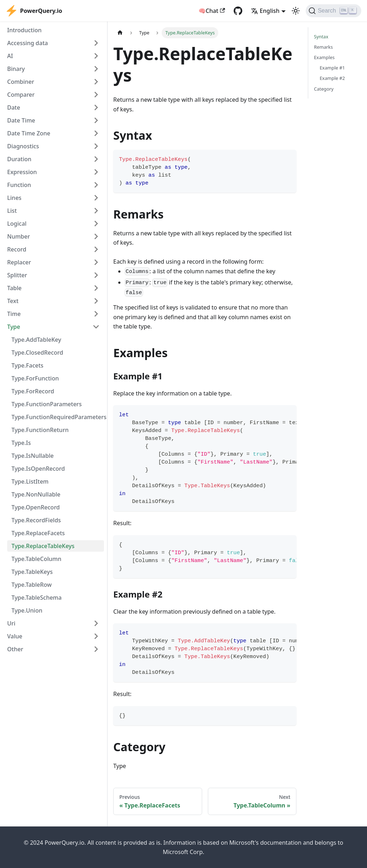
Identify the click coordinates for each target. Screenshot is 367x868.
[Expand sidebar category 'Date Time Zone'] (96, 133)
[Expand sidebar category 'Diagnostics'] (96, 146)
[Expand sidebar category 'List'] (96, 211)
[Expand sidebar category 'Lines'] (96, 198)
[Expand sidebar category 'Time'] (96, 314)
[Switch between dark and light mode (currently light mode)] (296, 11)
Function (19, 185)
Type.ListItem (30, 481)
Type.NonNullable (36, 494)
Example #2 (332, 78)
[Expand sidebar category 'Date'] (96, 107)
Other (15, 649)
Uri (11, 623)
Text (13, 301)
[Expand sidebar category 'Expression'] (96, 172)
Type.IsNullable (33, 456)
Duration (19, 159)
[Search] (333, 11)
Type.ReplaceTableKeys (43, 546)
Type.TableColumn (36, 559)
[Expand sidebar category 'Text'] (96, 301)
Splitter (17, 275)
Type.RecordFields (36, 520)
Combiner (21, 82)
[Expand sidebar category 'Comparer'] (96, 95)
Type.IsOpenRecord (38, 469)
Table (14, 288)
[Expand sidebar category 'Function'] (96, 185)
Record (17, 249)
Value (15, 636)
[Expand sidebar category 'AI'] (96, 56)
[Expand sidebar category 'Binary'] (96, 69)
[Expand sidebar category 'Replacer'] (96, 262)
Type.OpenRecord (36, 507)
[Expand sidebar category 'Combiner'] (96, 82)
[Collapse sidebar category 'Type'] (96, 327)
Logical (17, 224)
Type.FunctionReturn (40, 430)
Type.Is (21, 443)
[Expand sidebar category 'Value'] (96, 636)
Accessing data (28, 43)
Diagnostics (23, 146)
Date (14, 107)
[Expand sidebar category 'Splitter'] (96, 275)
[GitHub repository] (238, 11)
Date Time (21, 120)
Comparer (21, 95)
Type (14, 327)
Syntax (321, 37)
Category (324, 89)
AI (10, 56)
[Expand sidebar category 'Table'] (96, 288)
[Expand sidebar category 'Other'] (96, 649)
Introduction (24, 30)
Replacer (19, 262)
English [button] (265, 11)
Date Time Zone (29, 133)
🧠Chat (212, 11)
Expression (22, 172)
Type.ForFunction (35, 378)
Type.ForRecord (33, 391)
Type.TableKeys (32, 572)
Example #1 (332, 68)
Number (18, 236)
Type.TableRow (32, 585)
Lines (14, 198)
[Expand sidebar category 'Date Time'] (96, 120)
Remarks (323, 47)
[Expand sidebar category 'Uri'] (96, 623)
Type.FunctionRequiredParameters (58, 417)
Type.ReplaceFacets (38, 533)
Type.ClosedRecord (37, 353)
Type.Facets (27, 365)
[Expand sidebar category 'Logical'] (96, 224)
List (12, 211)
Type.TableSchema (37, 598)
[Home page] (120, 33)
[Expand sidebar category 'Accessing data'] (96, 43)
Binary (16, 69)
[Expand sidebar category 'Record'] (96, 249)
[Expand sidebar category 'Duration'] (96, 159)
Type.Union (27, 610)
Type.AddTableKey (36, 340)
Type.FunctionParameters (47, 404)
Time (14, 314)
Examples (324, 57)
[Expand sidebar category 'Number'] (96, 236)
